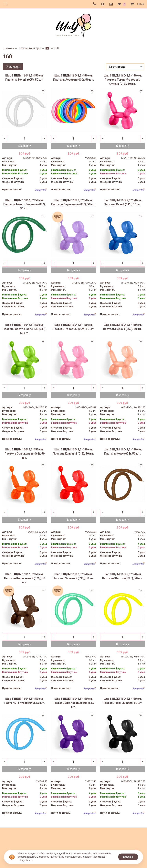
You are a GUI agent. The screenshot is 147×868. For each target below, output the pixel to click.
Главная (9, 48)
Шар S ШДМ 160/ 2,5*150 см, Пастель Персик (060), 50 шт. (123, 327)
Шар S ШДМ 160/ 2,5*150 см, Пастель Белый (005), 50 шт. (24, 78)
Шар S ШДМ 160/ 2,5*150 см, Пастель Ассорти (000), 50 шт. (73, 78)
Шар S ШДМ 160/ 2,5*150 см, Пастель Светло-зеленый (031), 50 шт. (25, 329)
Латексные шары (30, 48)
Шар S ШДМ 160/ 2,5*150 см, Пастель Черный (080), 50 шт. (123, 701)
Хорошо (128, 857)
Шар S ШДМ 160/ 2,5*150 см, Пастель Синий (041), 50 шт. (123, 202)
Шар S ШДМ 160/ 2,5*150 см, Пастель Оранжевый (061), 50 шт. (25, 454)
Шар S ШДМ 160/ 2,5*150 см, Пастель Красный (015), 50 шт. (73, 452)
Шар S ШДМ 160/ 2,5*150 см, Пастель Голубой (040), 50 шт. (25, 701)
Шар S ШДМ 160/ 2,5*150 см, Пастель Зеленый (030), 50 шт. (73, 576)
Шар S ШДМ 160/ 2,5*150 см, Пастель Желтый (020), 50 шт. (122, 576)
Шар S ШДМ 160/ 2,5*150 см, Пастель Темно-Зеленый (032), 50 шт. (25, 204)
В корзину (24, 146)
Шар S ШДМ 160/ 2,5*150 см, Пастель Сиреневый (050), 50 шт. (73, 202)
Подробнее (25, 860)
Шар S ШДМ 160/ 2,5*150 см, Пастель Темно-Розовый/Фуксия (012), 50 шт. (123, 80)
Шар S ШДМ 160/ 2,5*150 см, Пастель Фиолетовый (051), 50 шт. (73, 703)
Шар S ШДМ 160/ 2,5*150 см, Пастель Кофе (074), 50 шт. (123, 452)
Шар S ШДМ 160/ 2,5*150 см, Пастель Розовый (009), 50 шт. (73, 327)
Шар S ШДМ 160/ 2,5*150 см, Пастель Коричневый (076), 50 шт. (25, 578)
